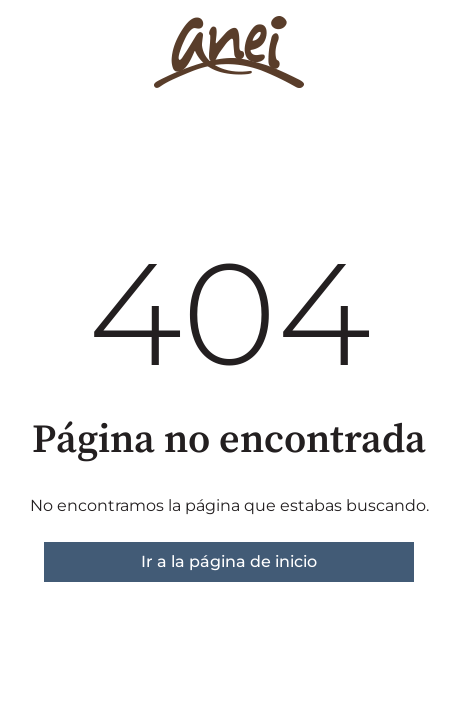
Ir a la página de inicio (229, 561)
